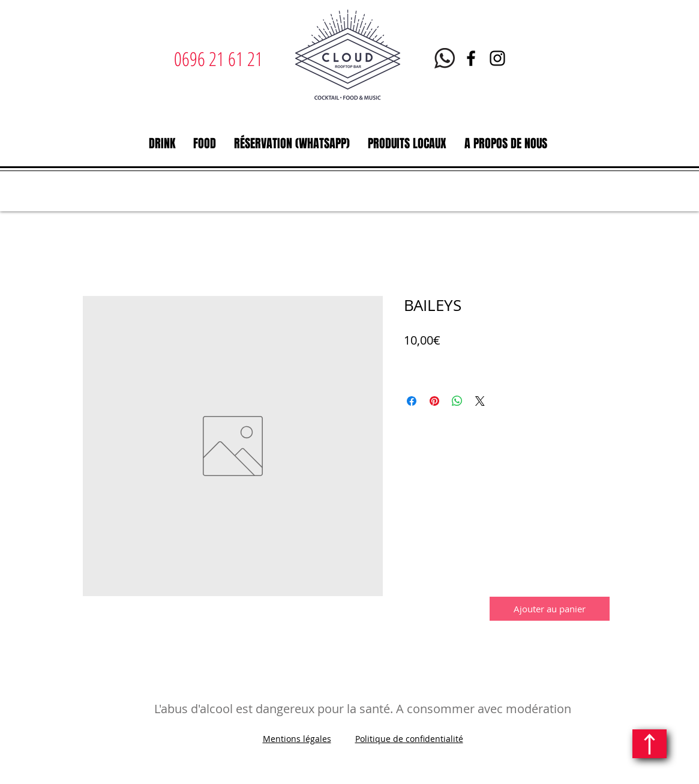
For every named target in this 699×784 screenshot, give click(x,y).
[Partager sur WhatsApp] (457, 401)
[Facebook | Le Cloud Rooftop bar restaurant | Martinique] (471, 58)
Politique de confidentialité (409, 739)
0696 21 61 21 (218, 59)
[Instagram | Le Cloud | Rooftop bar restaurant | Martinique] (497, 58)
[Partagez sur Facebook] (412, 401)
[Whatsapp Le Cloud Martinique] (445, 58)
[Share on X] (480, 401)
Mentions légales (297, 739)
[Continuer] (649, 744)
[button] (162, 143)
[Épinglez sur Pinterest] (434, 401)
